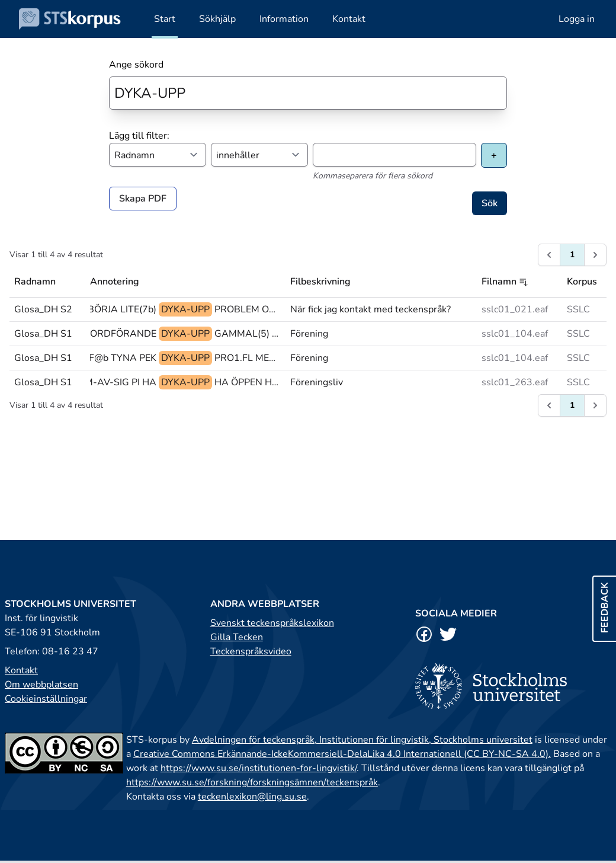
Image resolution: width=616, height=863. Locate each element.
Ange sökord (136, 65)
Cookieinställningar (46, 699)
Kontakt (21, 670)
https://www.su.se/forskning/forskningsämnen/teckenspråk (252, 782)
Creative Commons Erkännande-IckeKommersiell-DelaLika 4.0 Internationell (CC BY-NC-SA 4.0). (342, 754)
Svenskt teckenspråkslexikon (272, 623)
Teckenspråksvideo (251, 651)
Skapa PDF (143, 199)
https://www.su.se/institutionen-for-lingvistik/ (259, 768)
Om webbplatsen (41, 685)
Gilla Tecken (237, 637)
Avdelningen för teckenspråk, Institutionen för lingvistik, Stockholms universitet (362, 740)
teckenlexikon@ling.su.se (252, 797)
